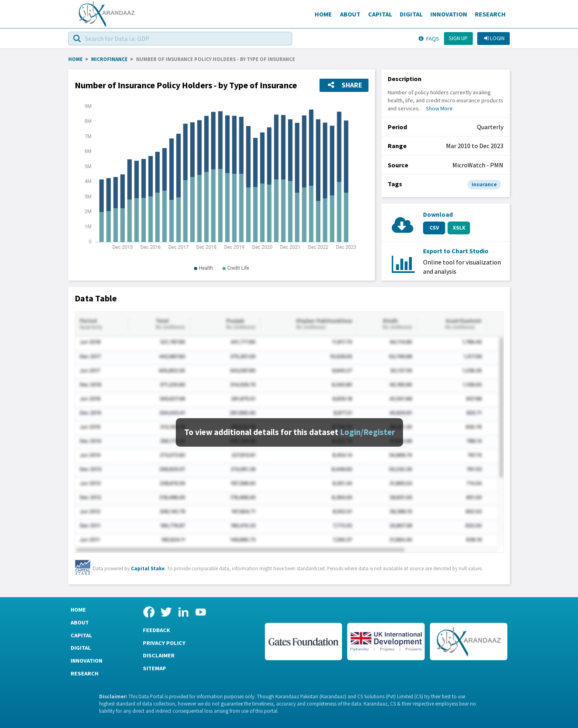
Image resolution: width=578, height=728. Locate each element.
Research (490, 14)
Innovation (449, 14)
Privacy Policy (164, 643)
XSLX (459, 228)
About (350, 14)
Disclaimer (159, 655)
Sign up (458, 38)
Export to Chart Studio (456, 251)
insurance (484, 184)
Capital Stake (148, 568)
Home (323, 14)
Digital (411, 14)
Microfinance (109, 59)
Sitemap (155, 668)
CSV (434, 228)
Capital (380, 14)
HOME (75, 59)
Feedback (157, 630)
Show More (439, 108)
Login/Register (367, 432)
